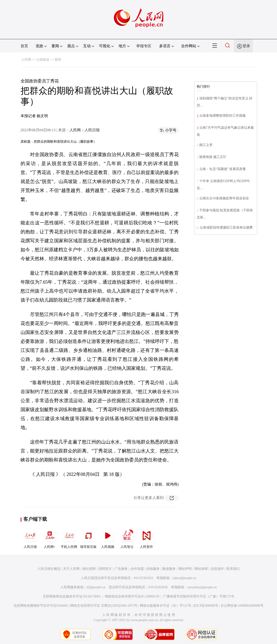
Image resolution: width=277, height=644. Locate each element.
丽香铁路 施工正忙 (213, 157)
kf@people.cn (96, 587)
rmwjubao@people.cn (202, 587)
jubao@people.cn (184, 578)
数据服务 (169, 569)
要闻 (58, 60)
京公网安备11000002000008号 (242, 606)
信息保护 (217, 569)
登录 (246, 46)
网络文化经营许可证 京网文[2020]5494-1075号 (104, 606)
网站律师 (201, 569)
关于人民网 (71, 569)
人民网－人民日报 (85, 130)
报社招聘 (89, 569)
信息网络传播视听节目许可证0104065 (41, 606)
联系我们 (233, 569)
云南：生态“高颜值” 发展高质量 (223, 169)
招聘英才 (105, 569)
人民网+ (50, 538)
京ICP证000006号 (206, 606)
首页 (24, 46)
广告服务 (121, 569)
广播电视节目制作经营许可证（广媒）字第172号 (199, 596)
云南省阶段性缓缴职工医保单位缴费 (226, 228)
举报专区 (144, 46)
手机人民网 (69, 538)
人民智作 (146, 538)
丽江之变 (206, 145)
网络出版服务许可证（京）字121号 (165, 606)
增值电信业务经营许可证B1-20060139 (132, 596)
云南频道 (43, 60)
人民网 (26, 60)
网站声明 (185, 569)
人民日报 (30, 538)
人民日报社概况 (49, 569)
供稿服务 (153, 569)
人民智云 (127, 538)
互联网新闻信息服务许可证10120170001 (72, 596)
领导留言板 (88, 538)
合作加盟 (137, 569)
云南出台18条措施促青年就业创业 (224, 198)
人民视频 (108, 538)
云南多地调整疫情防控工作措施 (222, 116)
